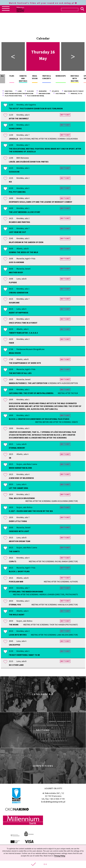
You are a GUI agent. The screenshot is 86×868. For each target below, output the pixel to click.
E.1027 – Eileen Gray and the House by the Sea (31, 511)
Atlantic (54, 91)
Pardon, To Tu (75, 93)
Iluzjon (29, 91)
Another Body (16, 272)
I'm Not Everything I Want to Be (24, 655)
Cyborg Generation (19, 293)
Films (12, 76)
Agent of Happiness (19, 313)
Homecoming (15, 129)
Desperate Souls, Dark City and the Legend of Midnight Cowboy (40, 202)
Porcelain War (43, 582)
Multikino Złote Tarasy (73, 91)
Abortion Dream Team (20, 541)
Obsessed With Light (19, 531)
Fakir (11, 343)
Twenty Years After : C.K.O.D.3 (23, 333)
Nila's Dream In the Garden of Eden (26, 242)
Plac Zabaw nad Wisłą (34, 96)
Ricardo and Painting (19, 222)
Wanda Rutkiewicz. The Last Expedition (43, 383)
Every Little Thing (18, 521)
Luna (18, 91)
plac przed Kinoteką (12, 96)
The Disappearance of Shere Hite (25, 363)
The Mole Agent (17, 615)
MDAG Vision (15, 353)
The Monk (43, 625)
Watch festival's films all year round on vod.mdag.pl (43, 3)
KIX (10, 182)
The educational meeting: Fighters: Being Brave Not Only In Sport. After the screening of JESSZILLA (45, 150)
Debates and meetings (23, 79)
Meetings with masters (75, 79)
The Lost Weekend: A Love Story (24, 212)
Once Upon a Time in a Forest (23, 323)
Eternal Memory (17, 448)
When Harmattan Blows (20, 468)
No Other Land (16, 665)
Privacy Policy (60, 856)
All (2, 76)
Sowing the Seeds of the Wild (24, 252)
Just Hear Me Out (17, 232)
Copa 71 (43, 561)
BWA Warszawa (43, 93)
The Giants (14, 551)
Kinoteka (7, 91)
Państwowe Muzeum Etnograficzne (18, 93)
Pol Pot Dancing (17, 192)
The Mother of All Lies (20, 373)
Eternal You (43, 605)
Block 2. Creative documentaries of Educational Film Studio (43, 421)
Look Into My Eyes (43, 635)
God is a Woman (16, 262)
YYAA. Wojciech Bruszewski (43, 500)
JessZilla (43, 139)
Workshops (61, 76)
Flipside (13, 282)
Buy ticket (65, 115)
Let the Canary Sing (19, 488)
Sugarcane (14, 303)
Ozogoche (14, 172)
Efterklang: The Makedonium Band (43, 593)
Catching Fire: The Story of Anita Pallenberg (43, 393)
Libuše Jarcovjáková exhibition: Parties (29, 162)
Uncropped (15, 645)
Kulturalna (59, 93)
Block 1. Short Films (19, 571)
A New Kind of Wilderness (21, 478)
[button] (43, 864)
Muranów (41, 91)
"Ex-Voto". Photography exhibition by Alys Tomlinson (36, 108)
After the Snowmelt (19, 118)
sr (10, 458)
